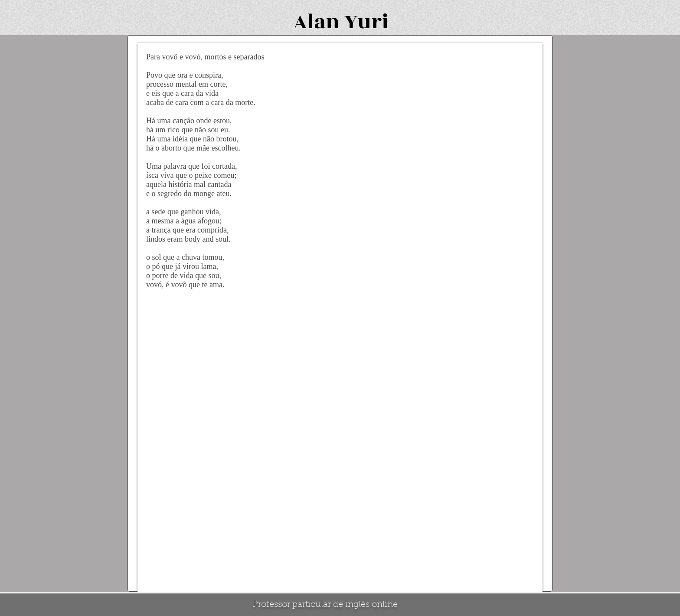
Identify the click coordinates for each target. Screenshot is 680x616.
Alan (316, 22)
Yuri (366, 22)
